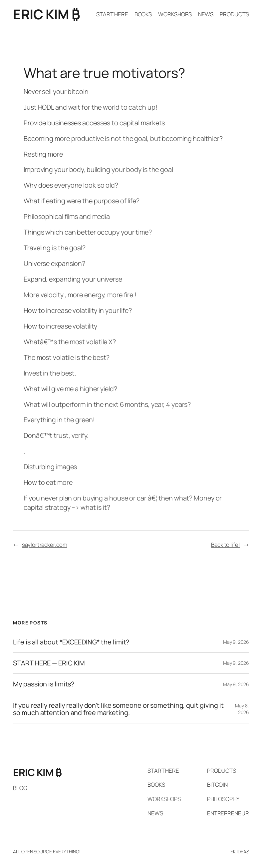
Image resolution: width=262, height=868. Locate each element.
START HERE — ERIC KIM (49, 663)
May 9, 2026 (236, 642)
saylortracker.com (44, 545)
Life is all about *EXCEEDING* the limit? (71, 642)
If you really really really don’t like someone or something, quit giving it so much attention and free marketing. (118, 709)
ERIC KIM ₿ (46, 14)
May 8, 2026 (242, 709)
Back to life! (226, 545)
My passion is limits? (44, 684)
